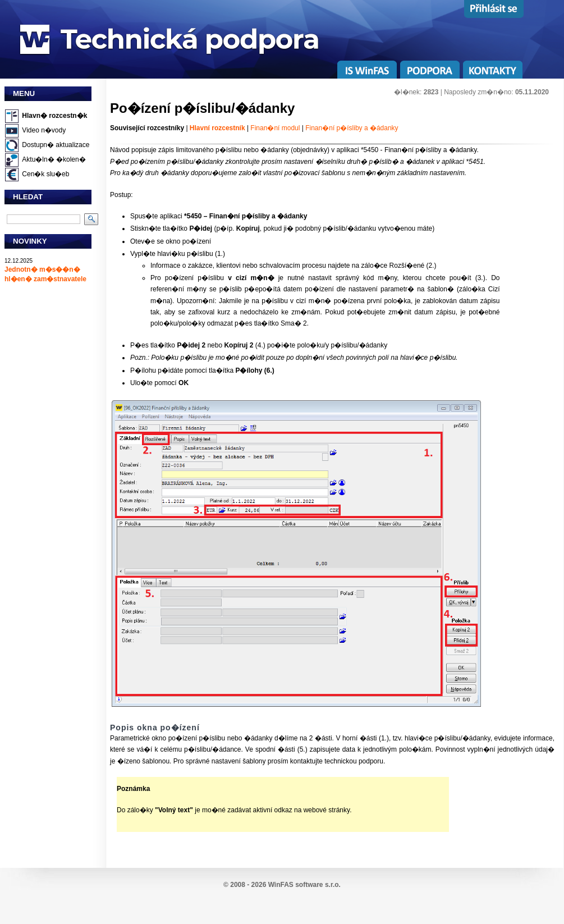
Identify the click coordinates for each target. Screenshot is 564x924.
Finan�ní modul (275, 128)
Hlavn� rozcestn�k (54, 116)
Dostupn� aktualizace (56, 145)
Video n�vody (44, 130)
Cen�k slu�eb (45, 174)
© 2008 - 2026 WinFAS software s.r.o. (282, 885)
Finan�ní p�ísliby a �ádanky (352, 128)
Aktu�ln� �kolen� (54, 159)
